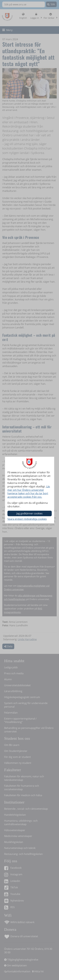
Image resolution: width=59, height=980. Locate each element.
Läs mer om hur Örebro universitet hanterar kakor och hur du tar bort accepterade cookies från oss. (29, 492)
